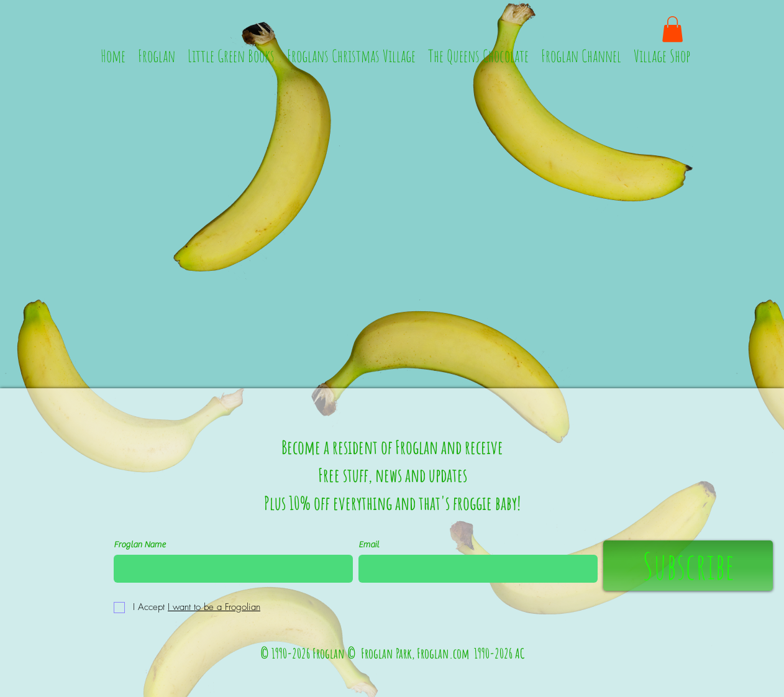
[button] (672, 29)
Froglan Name (139, 545)
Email (369, 545)
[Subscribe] (688, 566)
